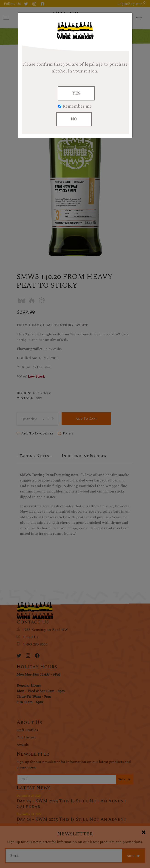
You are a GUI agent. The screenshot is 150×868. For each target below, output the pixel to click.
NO (74, 119)
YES (76, 93)
